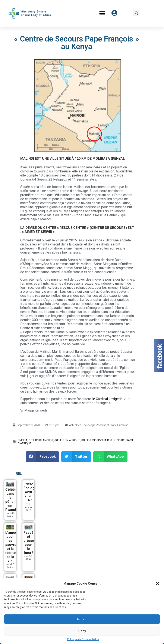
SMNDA (23, 440)
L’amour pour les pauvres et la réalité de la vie (12, 547)
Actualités (75, 425)
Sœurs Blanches (41, 440)
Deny (82, 631)
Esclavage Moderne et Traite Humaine (105, 425)
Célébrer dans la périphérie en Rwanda (14, 500)
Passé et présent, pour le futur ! (30, 543)
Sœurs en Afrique (67, 440)
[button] (158, 584)
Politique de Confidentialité (83, 639)
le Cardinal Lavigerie (107, 399)
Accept (82, 619)
